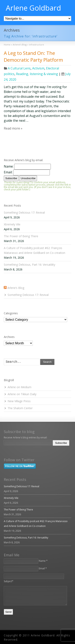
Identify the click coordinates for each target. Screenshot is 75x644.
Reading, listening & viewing (37, 74)
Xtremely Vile (12, 224)
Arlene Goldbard (33, 8)
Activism (38, 68)
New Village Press (19, 401)
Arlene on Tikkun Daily (22, 394)
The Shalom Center (20, 408)
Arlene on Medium (19, 387)
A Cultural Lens (19, 68)
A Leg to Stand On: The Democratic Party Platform (33, 56)
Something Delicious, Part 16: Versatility (29, 265)
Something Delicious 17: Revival (24, 212)
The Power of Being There (21, 236)
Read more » (13, 128)
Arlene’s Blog (16, 288)
